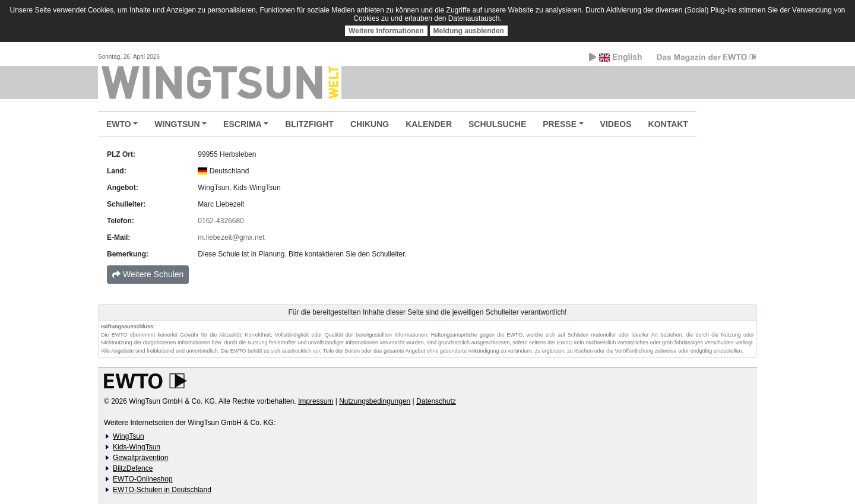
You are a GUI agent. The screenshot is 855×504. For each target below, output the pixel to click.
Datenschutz (436, 401)
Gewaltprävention (140, 458)
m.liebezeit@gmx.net (231, 237)
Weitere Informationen (386, 31)
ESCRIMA (243, 124)
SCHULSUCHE (497, 124)
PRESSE (560, 124)
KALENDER (429, 124)
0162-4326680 (221, 221)
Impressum (316, 401)
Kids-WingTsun (137, 447)
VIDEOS (616, 124)
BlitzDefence (133, 468)
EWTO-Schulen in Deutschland (162, 490)
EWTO (119, 124)
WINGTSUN (177, 124)
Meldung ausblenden (469, 31)
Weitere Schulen (148, 274)
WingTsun (129, 436)
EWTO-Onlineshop (142, 479)
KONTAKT (668, 124)
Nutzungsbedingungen (375, 401)
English (615, 57)
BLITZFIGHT (309, 124)
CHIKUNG (370, 124)
